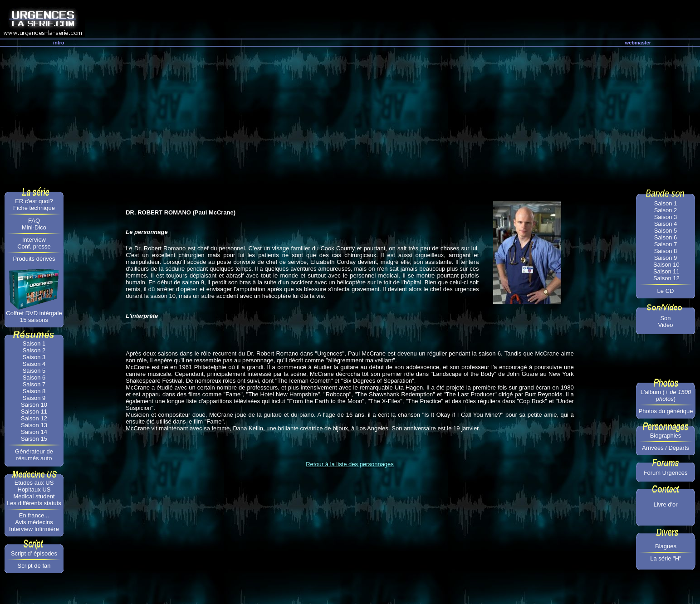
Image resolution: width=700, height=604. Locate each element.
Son (665, 318)
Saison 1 (34, 343)
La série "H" (666, 558)
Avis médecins (34, 522)
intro (59, 43)
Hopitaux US (34, 490)
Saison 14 (34, 432)
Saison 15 (34, 439)
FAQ (34, 221)
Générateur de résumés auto (34, 455)
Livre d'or (665, 504)
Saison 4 (34, 364)
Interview (34, 240)
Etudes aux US (34, 483)
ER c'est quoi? (34, 201)
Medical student (34, 496)
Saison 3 (34, 357)
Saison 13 (34, 425)
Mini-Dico (34, 227)
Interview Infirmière (34, 529)
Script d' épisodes (34, 553)
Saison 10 (34, 405)
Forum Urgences (666, 473)
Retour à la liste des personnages (350, 464)
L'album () (666, 395)
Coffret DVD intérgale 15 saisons (34, 317)
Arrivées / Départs (666, 448)
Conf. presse (34, 246)
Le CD (666, 291)
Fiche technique (34, 208)
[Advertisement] (350, 115)
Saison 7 (34, 384)
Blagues (666, 546)
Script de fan (34, 566)
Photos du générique (666, 411)
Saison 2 (34, 350)
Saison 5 (34, 371)
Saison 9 (34, 398)
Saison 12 (34, 418)
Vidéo (665, 325)
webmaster (638, 43)
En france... (34, 515)
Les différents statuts (34, 503)
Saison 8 (34, 391)
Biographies (666, 436)
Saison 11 (34, 412)
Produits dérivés (34, 259)
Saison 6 (34, 377)
